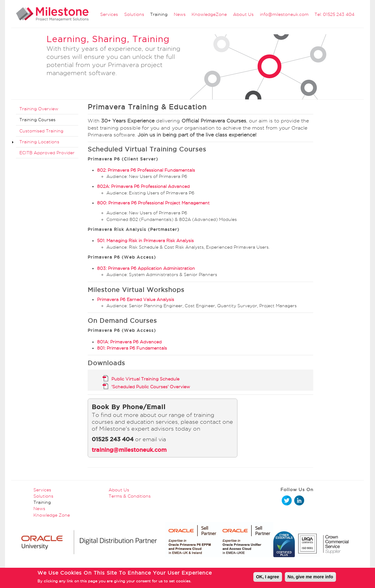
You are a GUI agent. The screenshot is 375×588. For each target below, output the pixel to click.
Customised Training (41, 131)
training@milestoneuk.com (129, 450)
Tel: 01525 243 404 (334, 14)
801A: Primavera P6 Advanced (129, 342)
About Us (243, 14)
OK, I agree (268, 578)
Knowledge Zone (52, 515)
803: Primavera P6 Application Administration (146, 268)
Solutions (134, 14)
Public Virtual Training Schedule (145, 379)
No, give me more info (310, 578)
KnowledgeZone (209, 14)
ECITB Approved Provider (47, 153)
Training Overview (39, 109)
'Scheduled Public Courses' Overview (151, 387)
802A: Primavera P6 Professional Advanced (143, 186)
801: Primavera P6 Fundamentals (132, 348)
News (180, 14)
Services (109, 14)
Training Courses (37, 120)
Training (159, 14)
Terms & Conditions (130, 496)
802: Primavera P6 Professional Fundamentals (146, 170)
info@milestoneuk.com (284, 14)
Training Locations (39, 142)
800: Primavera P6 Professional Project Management (153, 203)
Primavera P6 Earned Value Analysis (136, 299)
